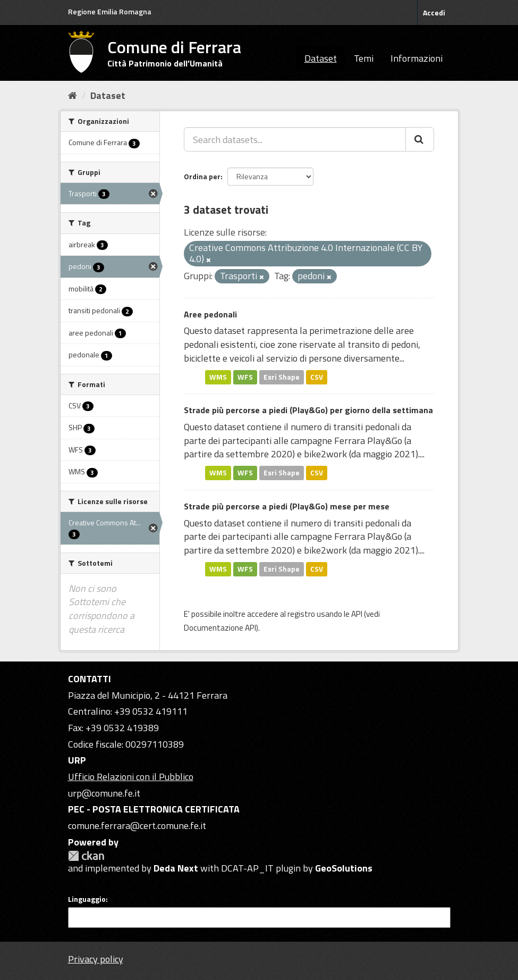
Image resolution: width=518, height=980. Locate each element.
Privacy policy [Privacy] (96, 959)
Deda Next (176, 868)
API (357, 614)
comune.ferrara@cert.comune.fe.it (137, 826)
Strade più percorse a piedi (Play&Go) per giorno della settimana (308, 410)
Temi (364, 58)
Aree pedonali (210, 314)
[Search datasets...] (295, 139)
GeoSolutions (344, 868)
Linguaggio (87, 899)
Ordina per (202, 176)
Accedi (434, 12)
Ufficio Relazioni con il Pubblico (131, 777)
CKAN (86, 856)
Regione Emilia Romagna (110, 11)
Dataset (321, 58)
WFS (245, 377)
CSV (317, 377)
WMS (218, 377)
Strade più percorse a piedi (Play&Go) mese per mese (287, 506)
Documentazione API (220, 628)
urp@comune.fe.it (104, 793)
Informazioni (417, 58)
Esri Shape (282, 377)
